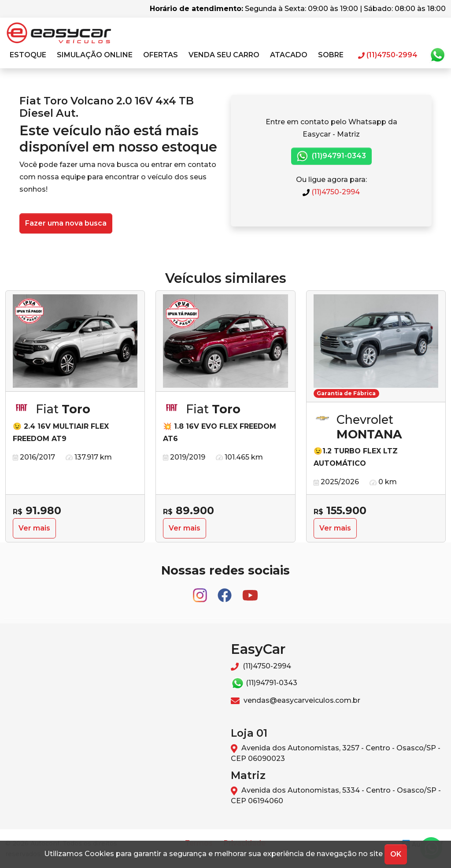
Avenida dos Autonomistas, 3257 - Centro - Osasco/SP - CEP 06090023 (336, 753)
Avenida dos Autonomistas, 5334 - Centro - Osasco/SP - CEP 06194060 (336, 796)
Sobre (331, 55)
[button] (28, 55)
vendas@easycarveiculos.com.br (296, 700)
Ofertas (161, 55)
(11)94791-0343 (331, 156)
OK (396, 854)
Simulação (95, 55)
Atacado (289, 55)
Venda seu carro (224, 55)
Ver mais (34, 528)
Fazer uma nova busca (66, 223)
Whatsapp (437, 55)
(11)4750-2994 (331, 192)
